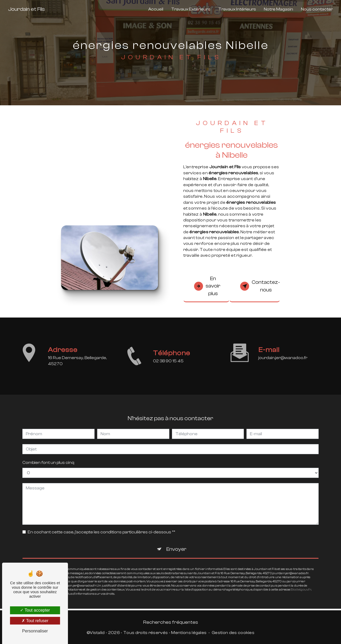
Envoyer (176, 544)
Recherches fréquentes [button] (171, 622)
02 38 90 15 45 (168, 366)
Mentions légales (189, 633)
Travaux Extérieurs (191, 9)
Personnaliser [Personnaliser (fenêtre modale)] (35, 631)
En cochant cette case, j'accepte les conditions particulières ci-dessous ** (101, 527)
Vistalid (97, 633)
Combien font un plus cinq (48, 457)
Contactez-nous (260, 286)
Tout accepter (35, 610)
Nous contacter (317, 9)
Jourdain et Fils (26, 9)
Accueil (156, 9)
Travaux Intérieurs (237, 9)
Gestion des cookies (233, 633)
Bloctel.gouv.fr (301, 584)
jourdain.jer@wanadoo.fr (283, 353)
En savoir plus (207, 286)
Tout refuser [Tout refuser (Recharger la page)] (35, 621)
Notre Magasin (278, 9)
